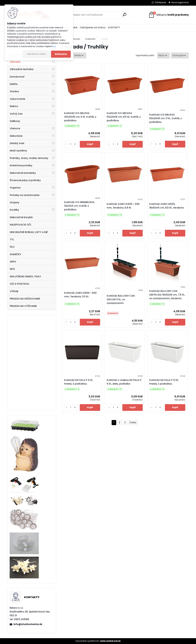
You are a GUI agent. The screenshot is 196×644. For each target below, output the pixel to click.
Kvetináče (90, 39)
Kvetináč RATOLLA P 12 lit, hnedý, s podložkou (164, 382)
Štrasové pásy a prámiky (25, 180)
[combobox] (163, 55)
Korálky (14, 210)
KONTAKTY (114, 27)
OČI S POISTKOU (20, 284)
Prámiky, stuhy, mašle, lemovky (29, 158)
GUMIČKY (15, 254)
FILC (12, 247)
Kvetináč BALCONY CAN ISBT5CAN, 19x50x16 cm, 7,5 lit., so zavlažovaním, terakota (167, 295)
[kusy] (71, 144)
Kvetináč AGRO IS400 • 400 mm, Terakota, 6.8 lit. (123, 206)
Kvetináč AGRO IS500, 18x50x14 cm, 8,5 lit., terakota (167, 206)
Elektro (14, 106)
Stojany (15, 202)
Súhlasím (61, 54)
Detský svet (17, 143)
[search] (125, 15)
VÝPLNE (14, 291)
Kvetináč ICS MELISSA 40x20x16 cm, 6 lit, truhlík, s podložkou (80, 117)
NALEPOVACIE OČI (20, 225)
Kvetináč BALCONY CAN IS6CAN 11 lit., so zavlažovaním (121, 299)
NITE (12, 269)
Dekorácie (16, 136)
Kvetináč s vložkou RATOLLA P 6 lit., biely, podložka (124, 382)
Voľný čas (16, 114)
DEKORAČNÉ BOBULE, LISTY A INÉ (29, 232)
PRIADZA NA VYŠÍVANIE (23, 306)
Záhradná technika (22, 69)
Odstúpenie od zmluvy (93, 27)
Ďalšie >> (133, 423)
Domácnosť (17, 77)
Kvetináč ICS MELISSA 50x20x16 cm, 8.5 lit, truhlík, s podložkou (124, 117)
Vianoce (15, 128)
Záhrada (15, 62)
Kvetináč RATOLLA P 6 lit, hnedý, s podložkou (79, 382)
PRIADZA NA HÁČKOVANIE (25, 299)
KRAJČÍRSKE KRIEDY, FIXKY (25, 276)
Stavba (14, 91)
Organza (15, 188)
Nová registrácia (180, 2)
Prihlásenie (160, 2)
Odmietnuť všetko (36, 54)
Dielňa (14, 84)
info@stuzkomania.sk (28, 624)
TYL (12, 239)
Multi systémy (18, 151)
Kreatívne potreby (21, 165)
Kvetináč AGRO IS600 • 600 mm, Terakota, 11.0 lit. (80, 295)
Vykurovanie (17, 99)
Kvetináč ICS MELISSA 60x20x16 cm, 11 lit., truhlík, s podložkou (166, 118)
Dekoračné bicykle (21, 217)
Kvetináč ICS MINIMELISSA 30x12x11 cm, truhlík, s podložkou (79, 206)
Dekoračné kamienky (23, 173)
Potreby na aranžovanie (25, 195)
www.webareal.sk (110, 641)
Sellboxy (15, 121)
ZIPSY (13, 262)
